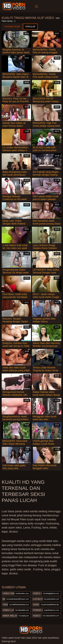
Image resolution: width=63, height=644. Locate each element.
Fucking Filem (12, 27)
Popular (30, 27)
